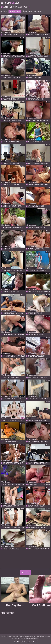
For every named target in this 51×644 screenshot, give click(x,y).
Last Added (27, 11)
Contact (34, 641)
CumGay (12, 3)
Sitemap (17, 641)
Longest (38, 11)
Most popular (15, 11)
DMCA (23, 641)
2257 (28, 641)
